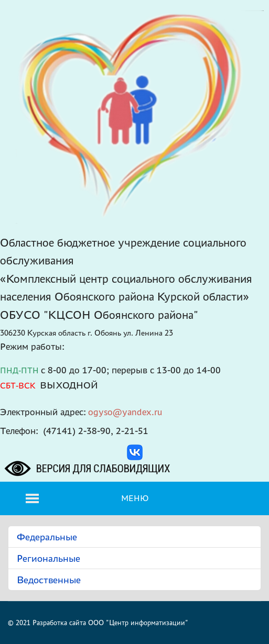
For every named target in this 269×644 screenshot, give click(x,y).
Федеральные (47, 537)
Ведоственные (49, 580)
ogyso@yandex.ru (125, 412)
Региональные (49, 558)
